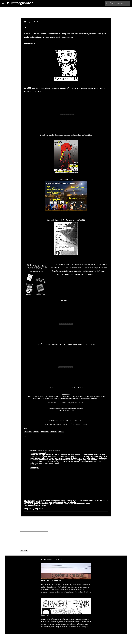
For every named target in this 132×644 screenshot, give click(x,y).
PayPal (80, 420)
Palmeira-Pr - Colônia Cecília (51, 580)
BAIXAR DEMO (29, 44)
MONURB (53, 432)
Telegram (61, 411)
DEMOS (36, 432)
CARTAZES (28, 432)
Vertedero (56, 388)
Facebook (76, 424)
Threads (84, 424)
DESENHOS (45, 432)
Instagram (70, 411)
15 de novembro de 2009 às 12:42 (49, 450)
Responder (34, 468)
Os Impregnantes (19, 3)
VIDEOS (61, 432)
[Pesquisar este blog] (120, 3)
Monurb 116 (65, 344)
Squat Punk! (45, 615)
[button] (25, 27)
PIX (75, 420)
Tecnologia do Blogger (66, 637)
